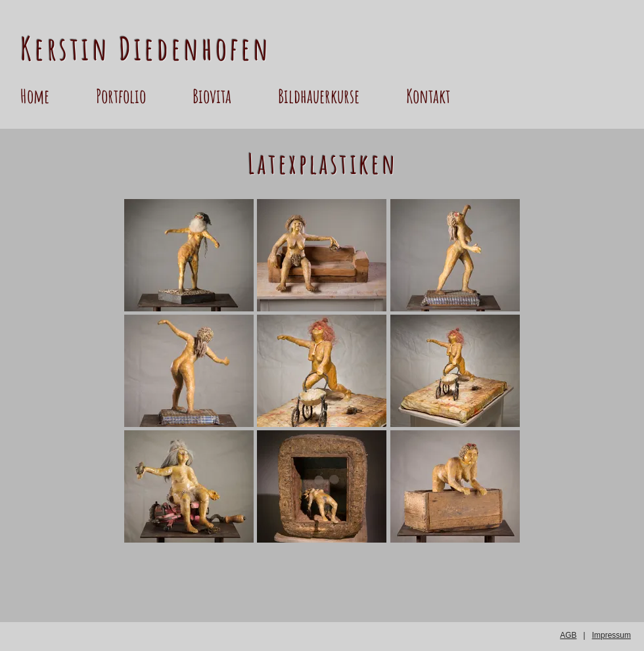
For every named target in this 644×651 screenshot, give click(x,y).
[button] (138, 96)
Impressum (611, 635)
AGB (568, 635)
